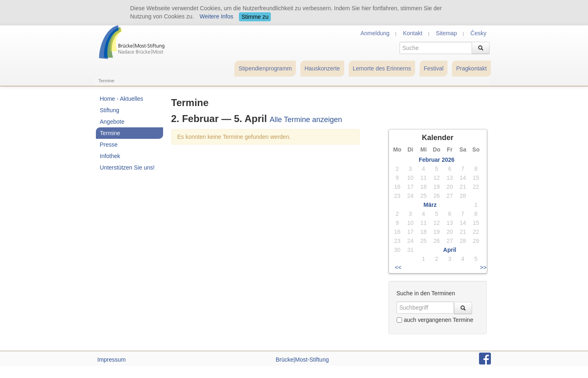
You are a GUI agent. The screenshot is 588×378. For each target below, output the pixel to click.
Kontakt (412, 33)
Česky (478, 33)
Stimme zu (255, 17)
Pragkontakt (471, 68)
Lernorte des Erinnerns (382, 68)
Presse (109, 145)
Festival (434, 68)
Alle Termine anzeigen (306, 120)
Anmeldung (375, 33)
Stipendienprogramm (265, 68)
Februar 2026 (437, 160)
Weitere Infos (216, 16)
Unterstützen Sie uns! (127, 167)
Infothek (110, 156)
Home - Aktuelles (122, 99)
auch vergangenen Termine (435, 320)
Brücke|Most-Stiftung (302, 360)
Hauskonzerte (322, 68)
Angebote (112, 122)
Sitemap (446, 33)
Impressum (112, 360)
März (430, 205)
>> (483, 267)
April (450, 250)
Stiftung (110, 110)
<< (398, 267)
